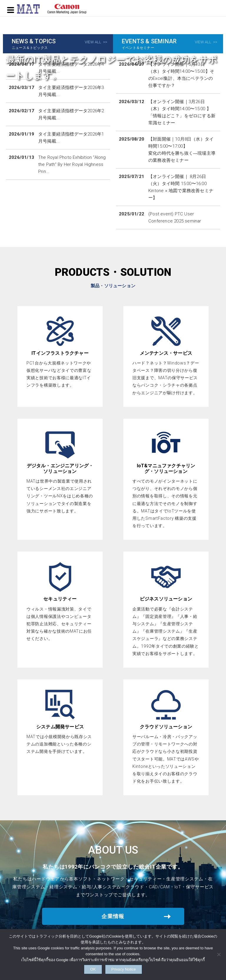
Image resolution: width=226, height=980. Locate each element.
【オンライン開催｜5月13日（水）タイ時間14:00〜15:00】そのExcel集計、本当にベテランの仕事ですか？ (181, 75)
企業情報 (113, 916)
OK (86, 967)
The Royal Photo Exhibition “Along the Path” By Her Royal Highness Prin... (72, 164)
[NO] (219, 953)
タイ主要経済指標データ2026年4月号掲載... (71, 68)
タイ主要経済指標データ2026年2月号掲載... (71, 114)
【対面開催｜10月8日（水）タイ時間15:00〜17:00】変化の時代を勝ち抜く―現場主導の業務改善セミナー (182, 150)
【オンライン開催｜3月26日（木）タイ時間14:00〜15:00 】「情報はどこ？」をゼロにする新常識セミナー (182, 112)
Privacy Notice (131, 967)
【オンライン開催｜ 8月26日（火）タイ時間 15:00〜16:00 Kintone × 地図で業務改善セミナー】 (181, 187)
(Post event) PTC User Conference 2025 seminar (175, 217)
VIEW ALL (93, 42)
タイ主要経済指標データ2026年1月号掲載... (71, 138)
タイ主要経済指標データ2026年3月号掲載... (71, 91)
